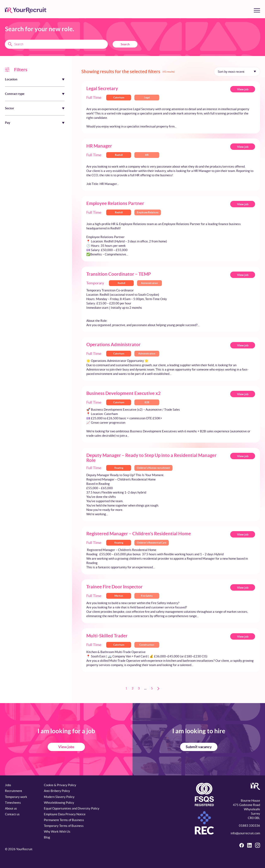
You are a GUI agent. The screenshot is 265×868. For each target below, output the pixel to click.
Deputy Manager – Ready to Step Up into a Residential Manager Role (151, 458)
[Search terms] (56, 44)
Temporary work (16, 797)
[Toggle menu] (257, 10)
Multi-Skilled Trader (107, 636)
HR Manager (99, 146)
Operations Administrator (113, 344)
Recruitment (14, 791)
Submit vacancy (199, 747)
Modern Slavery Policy (59, 797)
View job (243, 89)
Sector (10, 108)
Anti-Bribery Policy (57, 791)
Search (125, 44)
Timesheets (13, 803)
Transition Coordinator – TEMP (119, 274)
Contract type (15, 94)
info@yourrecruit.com (245, 833)
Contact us (12, 814)
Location (11, 79)
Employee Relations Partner (115, 203)
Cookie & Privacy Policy (60, 785)
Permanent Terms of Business (64, 820)
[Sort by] (237, 72)
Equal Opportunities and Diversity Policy (72, 808)
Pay (8, 123)
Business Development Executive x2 (123, 393)
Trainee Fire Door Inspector (114, 587)
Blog (47, 837)
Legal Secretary (102, 88)
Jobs (8, 785)
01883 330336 (249, 826)
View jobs (66, 747)
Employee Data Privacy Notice (65, 814)
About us (11, 808)
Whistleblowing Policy (59, 803)
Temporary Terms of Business (64, 826)
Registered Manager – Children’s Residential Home (139, 534)
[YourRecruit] (26, 10)
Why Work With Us (57, 832)
